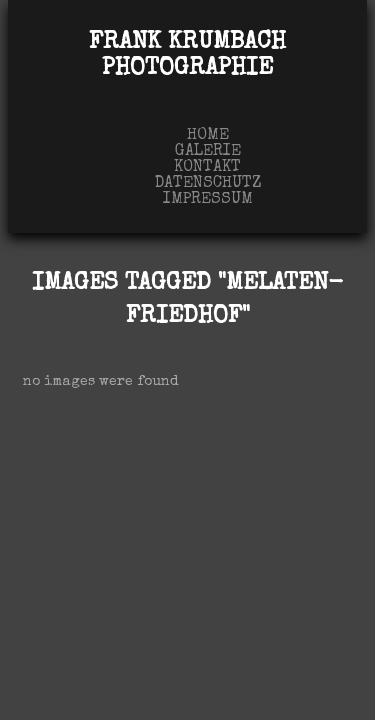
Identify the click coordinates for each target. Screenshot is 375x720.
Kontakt (207, 168)
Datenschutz (208, 184)
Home (208, 136)
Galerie (208, 152)
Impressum (208, 200)
